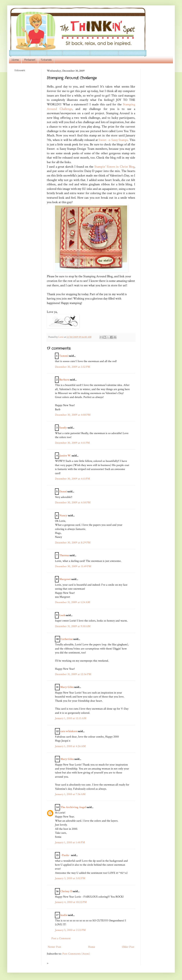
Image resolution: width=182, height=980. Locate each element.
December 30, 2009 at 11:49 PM (73, 566)
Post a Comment (61, 938)
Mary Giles (67, 687)
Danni (63, 492)
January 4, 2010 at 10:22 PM (71, 902)
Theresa (64, 555)
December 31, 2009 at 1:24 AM (73, 602)
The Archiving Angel (73, 807)
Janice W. (65, 456)
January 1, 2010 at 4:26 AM (70, 746)
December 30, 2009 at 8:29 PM (73, 543)
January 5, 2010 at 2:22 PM (70, 930)
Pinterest (30, 60)
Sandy (63, 428)
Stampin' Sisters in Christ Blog (114, 167)
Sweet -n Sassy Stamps (113, 140)
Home (15, 60)
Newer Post (54, 947)
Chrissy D (66, 891)
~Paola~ (65, 855)
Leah (62, 615)
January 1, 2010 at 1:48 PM (70, 842)
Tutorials (46, 60)
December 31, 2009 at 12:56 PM (73, 674)
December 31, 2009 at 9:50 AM (73, 626)
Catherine (67, 639)
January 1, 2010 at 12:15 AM (71, 718)
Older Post (128, 947)
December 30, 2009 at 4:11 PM (72, 443)
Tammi (64, 356)
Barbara (64, 380)
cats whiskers (69, 731)
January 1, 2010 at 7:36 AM (70, 794)
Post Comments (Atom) (76, 954)
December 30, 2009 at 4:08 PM (73, 415)
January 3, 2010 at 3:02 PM (70, 878)
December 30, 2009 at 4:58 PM (73, 503)
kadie (64, 915)
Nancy (63, 516)
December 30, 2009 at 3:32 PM (73, 367)
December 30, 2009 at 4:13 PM (72, 479)
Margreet (65, 579)
